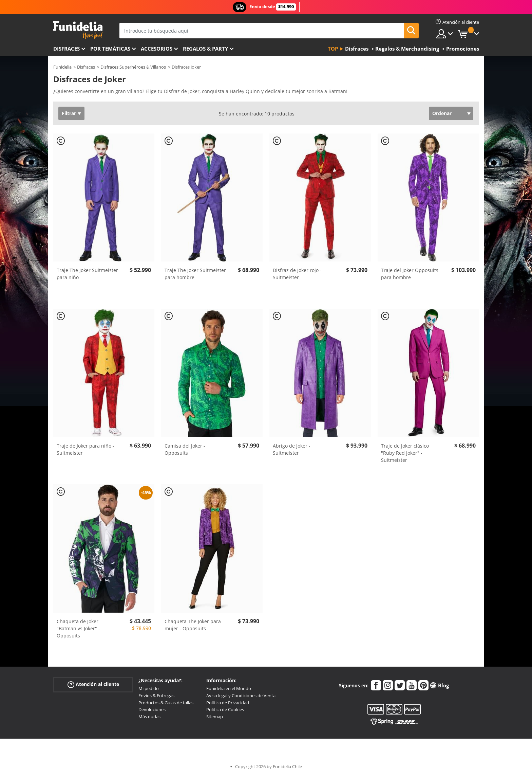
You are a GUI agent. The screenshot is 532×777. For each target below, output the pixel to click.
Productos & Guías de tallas (166, 703)
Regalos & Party (205, 49)
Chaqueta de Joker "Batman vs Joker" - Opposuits (78, 628)
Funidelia (62, 67)
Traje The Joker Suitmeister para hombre (195, 274)
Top (333, 49)
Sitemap (215, 717)
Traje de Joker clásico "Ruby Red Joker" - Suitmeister (405, 453)
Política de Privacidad (228, 703)
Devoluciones (152, 709)
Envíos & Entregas (156, 695)
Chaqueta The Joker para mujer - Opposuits (193, 625)
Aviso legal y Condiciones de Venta (241, 695)
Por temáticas (110, 49)
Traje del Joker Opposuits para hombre (410, 274)
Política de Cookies (225, 709)
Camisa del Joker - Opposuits (185, 449)
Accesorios (157, 49)
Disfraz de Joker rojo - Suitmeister (297, 274)
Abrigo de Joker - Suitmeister (292, 449)
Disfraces (66, 49)
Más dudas (149, 717)
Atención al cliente (93, 684)
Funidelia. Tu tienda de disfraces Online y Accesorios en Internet (78, 30)
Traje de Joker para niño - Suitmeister (85, 449)
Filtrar (69, 113)
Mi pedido (149, 688)
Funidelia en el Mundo (229, 688)
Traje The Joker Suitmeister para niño (87, 274)
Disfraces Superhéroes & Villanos (133, 67)
